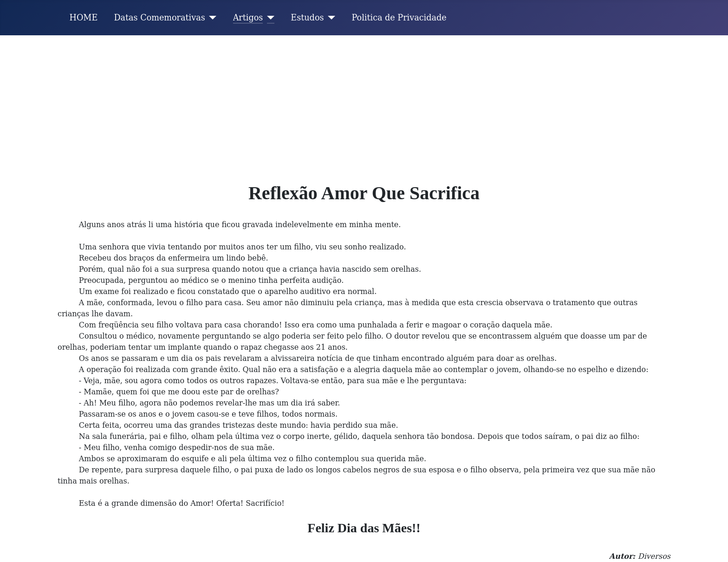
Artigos (248, 18)
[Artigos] (269, 18)
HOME (84, 18)
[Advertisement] (364, 105)
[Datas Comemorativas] (211, 18)
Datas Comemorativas (159, 18)
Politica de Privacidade (399, 18)
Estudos (307, 18)
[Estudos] (330, 18)
